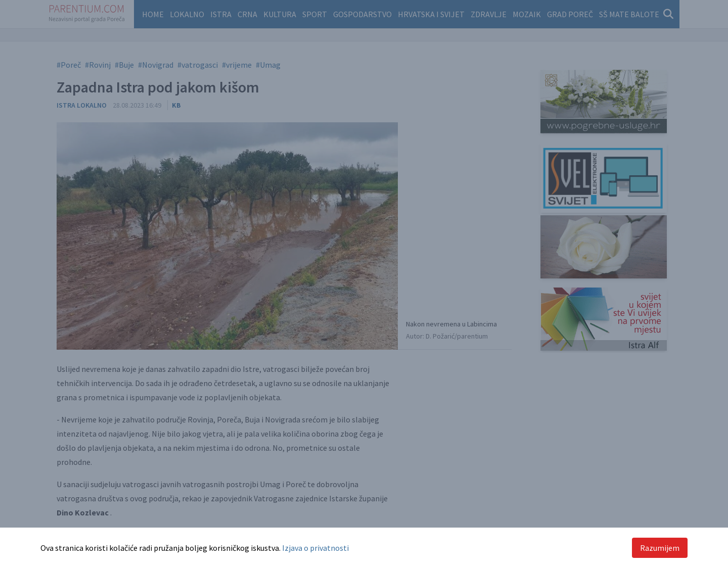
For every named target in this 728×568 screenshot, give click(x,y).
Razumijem (660, 548)
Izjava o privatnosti (315, 548)
